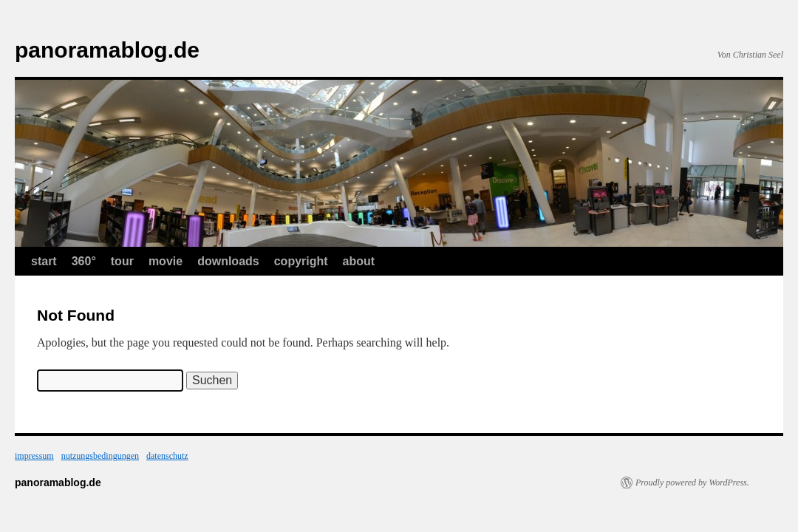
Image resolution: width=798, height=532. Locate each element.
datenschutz (167, 456)
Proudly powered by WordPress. (692, 482)
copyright (301, 261)
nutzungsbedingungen (100, 456)
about (359, 261)
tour (122, 261)
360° (84, 261)
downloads (228, 261)
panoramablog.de (107, 50)
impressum (34, 456)
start (44, 261)
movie (166, 261)
